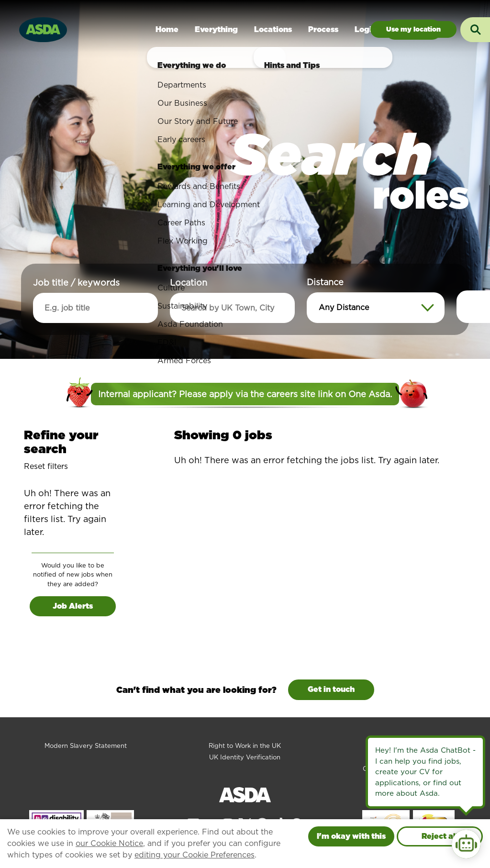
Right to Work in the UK (245, 746)
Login (366, 29)
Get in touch (331, 689)
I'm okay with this (351, 836)
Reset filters (46, 466)
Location (189, 283)
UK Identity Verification (245, 757)
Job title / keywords (76, 283)
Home (167, 29)
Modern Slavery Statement (86, 746)
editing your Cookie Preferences (195, 855)
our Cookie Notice (109, 843)
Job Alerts (73, 606)
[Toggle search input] (475, 30)
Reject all (440, 836)
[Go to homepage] (43, 28)
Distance (325, 282)
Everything (216, 29)
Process (323, 29)
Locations (273, 29)
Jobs (413, 29)
